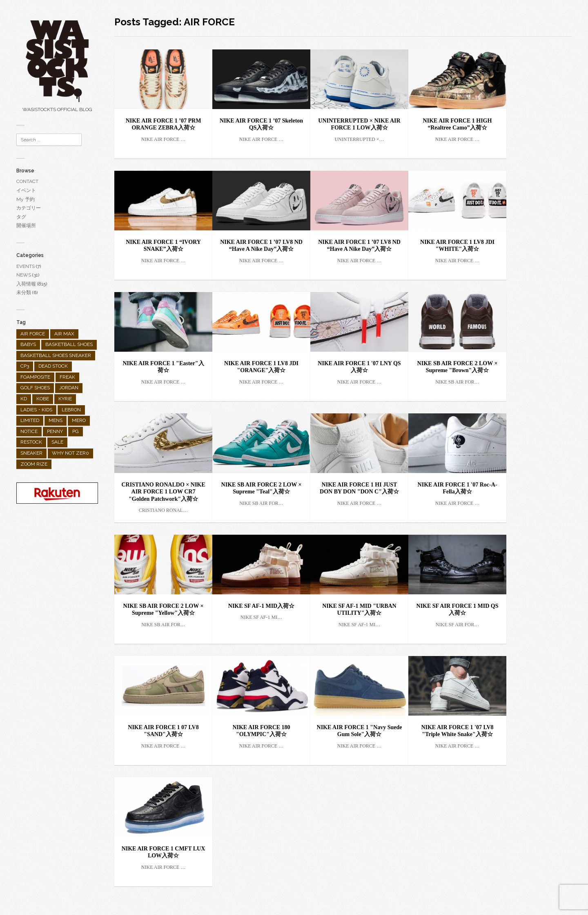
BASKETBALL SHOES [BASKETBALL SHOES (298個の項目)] (69, 344)
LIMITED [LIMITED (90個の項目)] (30, 420)
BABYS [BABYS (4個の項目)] (28, 344)
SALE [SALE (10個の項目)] (57, 442)
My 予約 (26, 199)
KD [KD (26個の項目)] (24, 399)
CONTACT (27, 181)
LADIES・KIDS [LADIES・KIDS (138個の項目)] (36, 410)
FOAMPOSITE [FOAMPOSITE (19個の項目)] (35, 377)
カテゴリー (29, 208)
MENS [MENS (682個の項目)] (56, 420)
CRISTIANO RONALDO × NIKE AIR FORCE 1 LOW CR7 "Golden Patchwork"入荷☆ (163, 492)
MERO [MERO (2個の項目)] (79, 420)
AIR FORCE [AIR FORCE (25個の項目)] (33, 334)
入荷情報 (26, 284)
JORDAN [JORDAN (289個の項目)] (69, 388)
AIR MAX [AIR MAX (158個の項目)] (64, 334)
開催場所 (26, 225)
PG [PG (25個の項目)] (76, 431)
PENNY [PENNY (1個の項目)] (55, 431)
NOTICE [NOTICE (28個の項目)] (29, 431)
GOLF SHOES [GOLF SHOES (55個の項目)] (35, 388)
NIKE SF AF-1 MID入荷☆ (261, 606)
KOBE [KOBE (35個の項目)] (43, 399)
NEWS (24, 275)
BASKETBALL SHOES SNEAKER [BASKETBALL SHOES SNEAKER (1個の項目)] (56, 355)
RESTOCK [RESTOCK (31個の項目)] (31, 442)
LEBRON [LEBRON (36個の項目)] (71, 410)
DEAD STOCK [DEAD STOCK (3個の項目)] (53, 366)
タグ (21, 217)
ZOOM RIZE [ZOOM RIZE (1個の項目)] (34, 464)
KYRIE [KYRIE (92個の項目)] (65, 399)
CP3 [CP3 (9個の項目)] (25, 366)
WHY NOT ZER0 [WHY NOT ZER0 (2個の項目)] (70, 453)
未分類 (24, 292)
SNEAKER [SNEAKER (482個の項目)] (31, 453)
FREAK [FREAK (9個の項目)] (67, 377)
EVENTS (26, 266)
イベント (26, 190)
